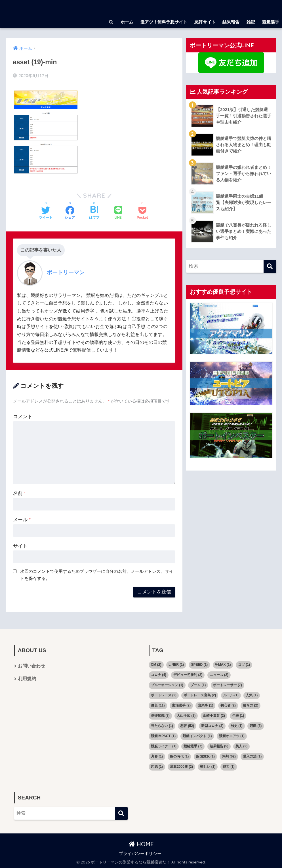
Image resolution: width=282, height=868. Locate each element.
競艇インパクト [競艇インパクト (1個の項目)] (197, 736)
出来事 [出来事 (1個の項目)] (205, 705)
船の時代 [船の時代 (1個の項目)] (179, 756)
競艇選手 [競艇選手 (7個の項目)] (193, 746)
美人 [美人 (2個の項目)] (241, 746)
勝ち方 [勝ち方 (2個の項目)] (251, 705)
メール (22, 520)
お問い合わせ (31, 666)
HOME (141, 844)
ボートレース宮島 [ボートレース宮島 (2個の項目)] (200, 695)
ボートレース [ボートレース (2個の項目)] (164, 695)
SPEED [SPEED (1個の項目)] (199, 665)
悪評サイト (205, 22)
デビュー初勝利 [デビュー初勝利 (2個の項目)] (188, 675)
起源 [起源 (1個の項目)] (157, 767)
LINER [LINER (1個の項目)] (176, 665)
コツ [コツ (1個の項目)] (244, 665)
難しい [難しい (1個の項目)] (208, 767)
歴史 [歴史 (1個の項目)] (237, 726)
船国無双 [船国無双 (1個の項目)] (205, 756)
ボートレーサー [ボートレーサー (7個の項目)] (228, 685)
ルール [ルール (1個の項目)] (231, 695)
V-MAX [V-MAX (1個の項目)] (223, 665)
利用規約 (27, 679)
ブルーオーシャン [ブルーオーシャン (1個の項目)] (167, 685)
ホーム (127, 22)
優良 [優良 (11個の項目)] (158, 705)
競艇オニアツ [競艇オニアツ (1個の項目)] (232, 736)
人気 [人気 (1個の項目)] (252, 695)
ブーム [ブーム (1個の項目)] (198, 685)
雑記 (251, 22)
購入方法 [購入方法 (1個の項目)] (252, 756)
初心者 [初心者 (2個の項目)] (228, 705)
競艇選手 (271, 22)
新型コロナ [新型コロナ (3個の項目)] (212, 726)
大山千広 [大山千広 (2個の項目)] (186, 716)
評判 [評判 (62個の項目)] (229, 756)
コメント (23, 417)
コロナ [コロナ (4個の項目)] (159, 675)
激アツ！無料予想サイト (164, 22)
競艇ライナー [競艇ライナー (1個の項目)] (164, 746)
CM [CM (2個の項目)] (156, 665)
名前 (19, 493)
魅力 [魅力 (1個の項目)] (229, 767)
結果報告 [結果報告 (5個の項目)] (219, 746)
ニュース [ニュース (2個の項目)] (219, 675)
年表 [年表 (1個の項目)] (238, 716)
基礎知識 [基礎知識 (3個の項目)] (160, 716)
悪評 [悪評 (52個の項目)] (187, 726)
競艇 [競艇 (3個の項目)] (256, 726)
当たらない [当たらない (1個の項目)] (162, 726)
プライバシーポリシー (140, 854)
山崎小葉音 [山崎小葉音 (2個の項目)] (214, 716)
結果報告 (231, 22)
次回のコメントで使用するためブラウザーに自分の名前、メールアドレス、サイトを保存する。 (97, 575)
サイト (20, 546)
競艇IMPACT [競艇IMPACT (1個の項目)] (163, 736)
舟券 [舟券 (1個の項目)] (157, 756)
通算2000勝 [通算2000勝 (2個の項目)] (181, 767)
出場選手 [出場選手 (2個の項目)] (181, 705)
